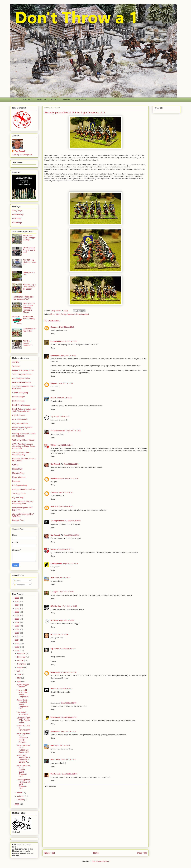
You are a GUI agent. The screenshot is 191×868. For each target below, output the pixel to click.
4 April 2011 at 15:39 (73, 521)
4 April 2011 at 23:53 (68, 649)
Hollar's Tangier (18, 397)
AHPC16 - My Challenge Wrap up (29, 262)
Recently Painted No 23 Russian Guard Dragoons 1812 (24, 771)
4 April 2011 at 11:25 (64, 398)
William (53, 445)
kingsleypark (56, 341)
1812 (58, 314)
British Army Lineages (21, 405)
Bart (52, 578)
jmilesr (53, 398)
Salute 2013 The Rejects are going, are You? (24, 298)
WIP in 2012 (41, 100)
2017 (17, 629)
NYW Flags (17, 219)
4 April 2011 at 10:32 (69, 341)
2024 (17, 605)
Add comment (51, 786)
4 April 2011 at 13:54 (72, 464)
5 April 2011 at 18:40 (69, 717)
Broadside (16, 481)
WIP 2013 (54, 100)
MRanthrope (55, 717)
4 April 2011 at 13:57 (71, 478)
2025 (17, 601)
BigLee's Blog (18, 497)
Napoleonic (71, 314)
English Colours (19, 415)
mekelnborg (55, 355)
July (19, 671)
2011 (17, 650)
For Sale (66, 100)
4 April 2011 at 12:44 (65, 445)
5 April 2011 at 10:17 (65, 689)
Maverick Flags (18, 473)
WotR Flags (17, 223)
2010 (17, 804)
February (21, 796)
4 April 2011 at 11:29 (62, 417)
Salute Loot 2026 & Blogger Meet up (29, 238)
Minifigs (63, 314)
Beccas (54, 689)
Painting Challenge (20, 485)
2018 (17, 626)
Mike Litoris (55, 760)
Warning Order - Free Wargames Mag (21, 453)
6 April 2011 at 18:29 (68, 760)
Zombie (54, 492)
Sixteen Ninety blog (20, 393)
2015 (17, 636)
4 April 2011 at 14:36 (65, 507)
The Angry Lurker (58, 521)
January (21, 800)
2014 (17, 640)
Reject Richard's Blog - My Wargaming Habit (23, 503)
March (20, 793)
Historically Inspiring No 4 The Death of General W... (23, 759)
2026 (17, 598)
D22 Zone (54, 620)
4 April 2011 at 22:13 (69, 606)
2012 (17, 647)
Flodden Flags (18, 214)
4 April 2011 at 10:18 (67, 327)
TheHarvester (56, 774)
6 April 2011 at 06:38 (68, 731)
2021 (17, 615)
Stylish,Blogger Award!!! (23, 686)
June (19, 674)
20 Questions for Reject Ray (30, 330)
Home (15, 100)
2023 (17, 608)
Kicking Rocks (56, 564)
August (20, 667)
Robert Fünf (55, 731)
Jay (52, 417)
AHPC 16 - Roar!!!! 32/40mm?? (28, 343)
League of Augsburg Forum (23, 370)
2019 (17, 622)
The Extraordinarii (58, 431)
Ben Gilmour (56, 672)
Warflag (15, 465)
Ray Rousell (55, 464)
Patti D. (53, 507)
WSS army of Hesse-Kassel (23, 440)
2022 (17, 612)
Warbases (16, 366)
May (19, 678)
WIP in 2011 (27, 100)
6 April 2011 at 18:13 (62, 745)
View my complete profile (22, 155)
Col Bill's (16, 362)
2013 (17, 643)
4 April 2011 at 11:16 (65, 384)
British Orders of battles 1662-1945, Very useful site (24, 410)
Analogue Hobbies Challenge (24, 489)
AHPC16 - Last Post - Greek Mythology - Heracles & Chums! (29, 308)
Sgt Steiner (55, 649)
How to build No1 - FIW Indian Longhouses (23, 693)
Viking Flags (17, 210)
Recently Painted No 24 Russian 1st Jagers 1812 (24, 749)
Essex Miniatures (19, 477)
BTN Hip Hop (56, 606)
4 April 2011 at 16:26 (71, 564)
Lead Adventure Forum (21, 382)
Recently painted (83, 314)
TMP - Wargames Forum (22, 374)
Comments (19, 585)
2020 (17, 619)
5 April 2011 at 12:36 (69, 703)
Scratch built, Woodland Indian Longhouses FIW (23, 704)
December (22, 653)
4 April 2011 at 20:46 (66, 592)
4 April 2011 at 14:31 (65, 492)
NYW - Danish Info (20, 419)
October (21, 660)
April (19, 681)
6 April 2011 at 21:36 (70, 774)
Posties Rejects (80, 100)
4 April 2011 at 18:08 (62, 578)
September (22, 664)
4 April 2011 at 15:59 (72, 535)
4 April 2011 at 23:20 (67, 620)
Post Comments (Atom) (101, 861)
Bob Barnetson (57, 478)
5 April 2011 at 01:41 (69, 672)
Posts (17, 581)
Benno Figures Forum (21, 378)
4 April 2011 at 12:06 (73, 431)
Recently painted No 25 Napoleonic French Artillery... (23, 738)
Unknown (54, 327)
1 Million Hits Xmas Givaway (29, 318)
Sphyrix (54, 384)
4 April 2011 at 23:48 (60, 635)
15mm (53, 314)
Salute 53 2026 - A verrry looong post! (30, 250)
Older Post (142, 853)
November (22, 657)
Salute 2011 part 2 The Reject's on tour (23, 720)
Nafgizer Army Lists (20, 423)
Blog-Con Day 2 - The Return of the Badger (29, 287)
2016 (17, 633)
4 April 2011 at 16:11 (65, 549)
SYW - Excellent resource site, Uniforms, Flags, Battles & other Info (24, 446)
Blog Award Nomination (22, 713)
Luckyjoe (54, 592)
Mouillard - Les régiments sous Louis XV (22, 429)
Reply (53, 334)
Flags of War (17, 469)
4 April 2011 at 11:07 (68, 355)
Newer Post (50, 853)
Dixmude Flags (18, 401)
